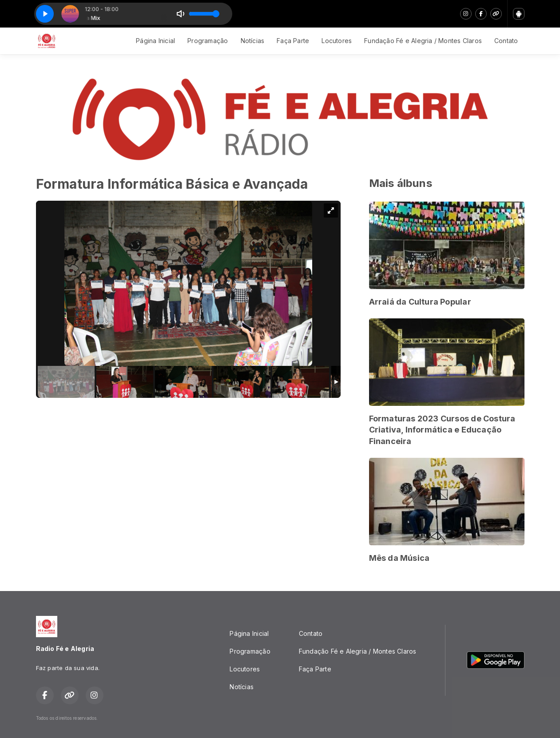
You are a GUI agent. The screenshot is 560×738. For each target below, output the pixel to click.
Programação (208, 41)
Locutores (337, 41)
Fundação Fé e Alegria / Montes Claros (423, 41)
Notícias (253, 41)
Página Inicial (155, 41)
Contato (506, 41)
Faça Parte (293, 41)
